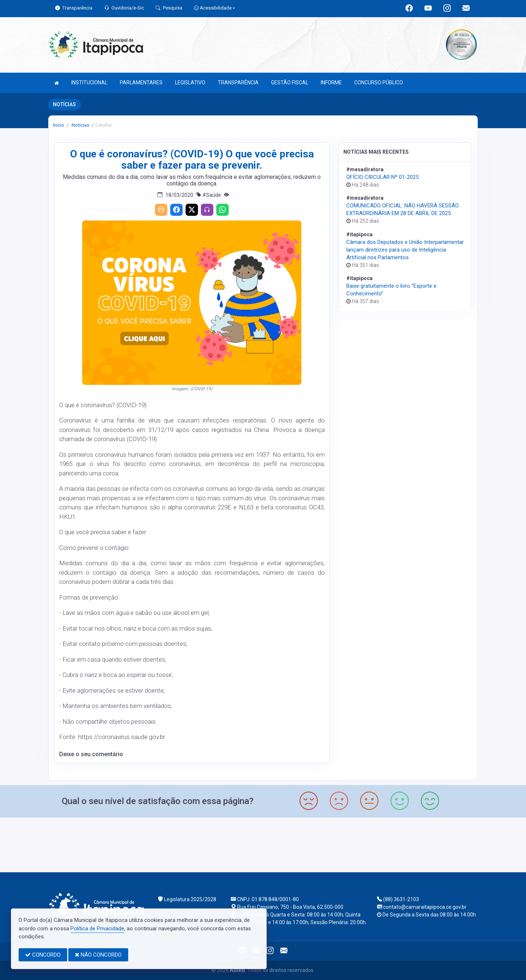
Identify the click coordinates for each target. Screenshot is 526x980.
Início (59, 125)
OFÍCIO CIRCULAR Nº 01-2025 (382, 177)
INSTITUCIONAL (89, 83)
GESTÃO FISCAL (290, 83)
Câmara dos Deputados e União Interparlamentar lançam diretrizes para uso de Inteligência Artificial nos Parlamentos (405, 250)
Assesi (237, 970)
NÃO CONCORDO (98, 955)
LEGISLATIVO (190, 83)
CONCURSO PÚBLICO (379, 83)
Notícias (80, 125)
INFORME (331, 83)
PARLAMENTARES (141, 83)
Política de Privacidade (97, 929)
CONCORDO (43, 955)
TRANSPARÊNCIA (238, 83)
